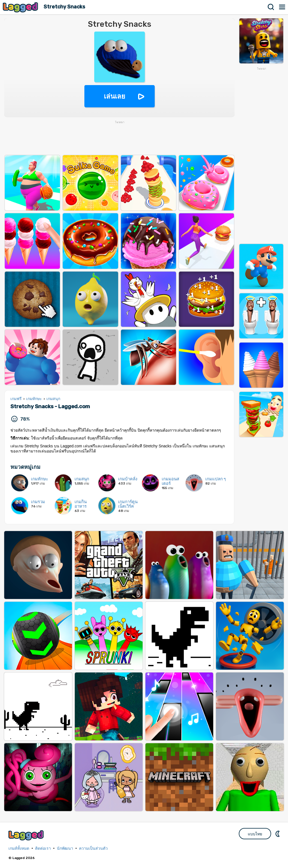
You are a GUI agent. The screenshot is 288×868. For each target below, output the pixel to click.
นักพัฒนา (65, 848)
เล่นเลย (114, 96)
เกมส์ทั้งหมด (19, 848)
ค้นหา (271, 7)
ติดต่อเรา (43, 848)
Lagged (21, 7)
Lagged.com (27, 835)
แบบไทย (255, 834)
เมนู (282, 7)
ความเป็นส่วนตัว (93, 848)
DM (278, 834)
